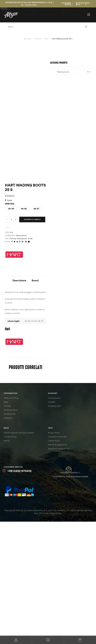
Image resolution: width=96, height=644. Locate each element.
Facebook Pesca (11, 524)
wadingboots (22, 335)
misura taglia (10, 300)
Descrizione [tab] (42, 377)
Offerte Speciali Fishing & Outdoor (19, 547)
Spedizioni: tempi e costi (59, 563)
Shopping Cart (54, 520)
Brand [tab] (58, 377)
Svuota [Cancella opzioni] (9, 296)
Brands (7, 555)
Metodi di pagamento (57, 559)
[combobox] (48, 482)
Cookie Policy (54, 555)
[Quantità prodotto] (11, 316)
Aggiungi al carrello (32, 316)
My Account (16, 640)
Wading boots (21, 332)
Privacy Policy (54, 547)
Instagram (8, 532)
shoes (30, 335)
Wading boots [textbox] (48, 483)
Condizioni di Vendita (57, 551)
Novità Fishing (10, 551)
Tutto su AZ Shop (11, 512)
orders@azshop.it (70, 587)
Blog (6, 516)
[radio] (11, 305)
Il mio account (54, 512)
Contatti (7, 520)
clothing (13, 335)
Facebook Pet (10, 528)
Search (48, 640)
